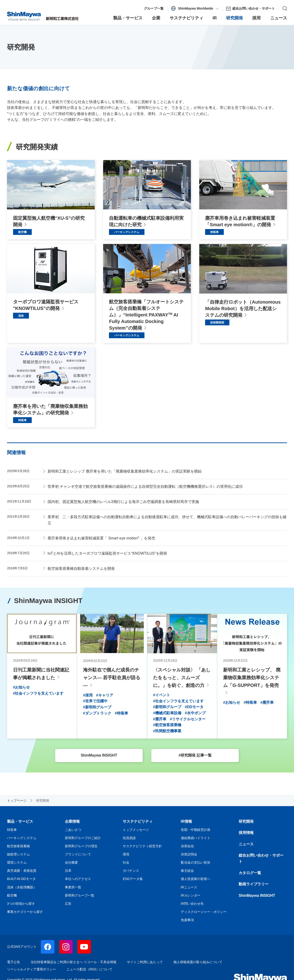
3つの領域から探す (21, 903)
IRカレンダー (191, 895)
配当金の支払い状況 (196, 862)
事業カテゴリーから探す (25, 911)
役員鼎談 (129, 837)
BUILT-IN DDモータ (21, 878)
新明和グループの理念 (81, 845)
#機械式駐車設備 (167, 712)
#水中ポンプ (195, 712)
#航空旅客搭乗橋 (167, 724)
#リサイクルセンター (188, 718)
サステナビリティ (138, 821)
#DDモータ (194, 706)
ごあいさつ (73, 829)
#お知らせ (22, 687)
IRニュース (189, 887)
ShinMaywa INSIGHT (257, 895)
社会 (126, 862)
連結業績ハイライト (196, 837)
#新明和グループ (97, 706)
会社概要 (71, 862)
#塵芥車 (160, 718)
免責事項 (187, 919)
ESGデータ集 (133, 878)
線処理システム (18, 854)
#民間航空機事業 (167, 730)
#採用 (88, 695)
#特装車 (121, 713)
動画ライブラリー (254, 884)
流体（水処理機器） (22, 887)
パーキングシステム (22, 837)
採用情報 (246, 832)
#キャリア (105, 695)
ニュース (246, 843)
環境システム (17, 862)
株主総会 (187, 870)
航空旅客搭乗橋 (18, 845)
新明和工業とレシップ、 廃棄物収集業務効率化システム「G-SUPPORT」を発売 (252, 677)
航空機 (12, 895)
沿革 (68, 870)
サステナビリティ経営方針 (142, 845)
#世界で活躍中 (95, 701)
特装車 (12, 829)
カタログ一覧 (250, 872)
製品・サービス (20, 821)
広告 (68, 903)
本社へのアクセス (78, 878)
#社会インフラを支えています (38, 693)
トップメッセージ (136, 829)
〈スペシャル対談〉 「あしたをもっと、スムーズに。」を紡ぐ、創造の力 (182, 677)
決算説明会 (189, 854)
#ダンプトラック (97, 713)
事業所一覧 (73, 887)
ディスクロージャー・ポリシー (204, 911)
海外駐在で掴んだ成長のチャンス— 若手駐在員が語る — (112, 677)
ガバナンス (131, 870)
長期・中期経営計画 (196, 829)
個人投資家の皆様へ (196, 878)
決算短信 (187, 845)
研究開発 (246, 821)
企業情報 (72, 821)
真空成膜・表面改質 (22, 870)
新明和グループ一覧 (80, 895)
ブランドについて (78, 854)
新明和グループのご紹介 (83, 837)
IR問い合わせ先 (192, 903)
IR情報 (186, 821)
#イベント (162, 694)
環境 (126, 854)
